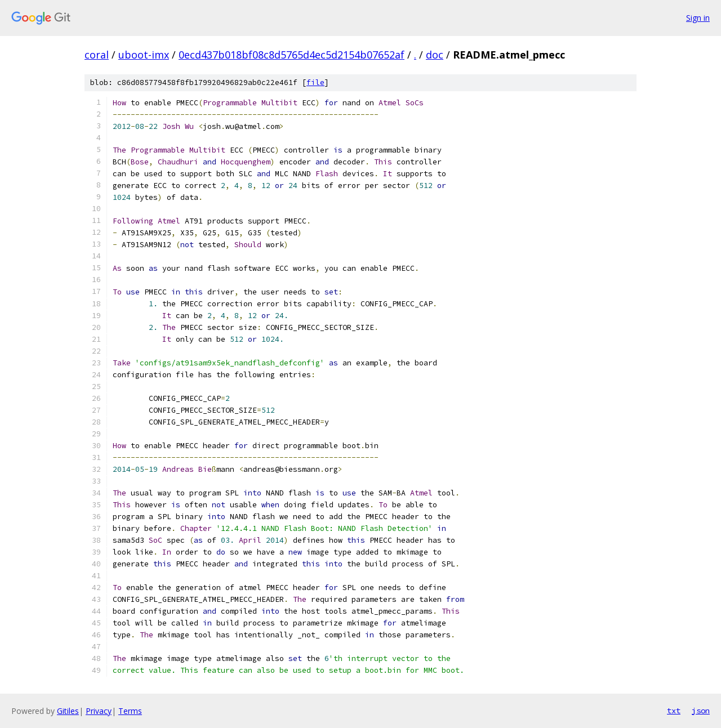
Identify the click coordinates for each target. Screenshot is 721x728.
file (315, 82)
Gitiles (68, 711)
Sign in (698, 18)
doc (435, 55)
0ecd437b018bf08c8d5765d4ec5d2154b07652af (291, 55)
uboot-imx (144, 55)
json (701, 711)
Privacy (99, 711)
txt (674, 711)
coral (97, 55)
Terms (130, 711)
